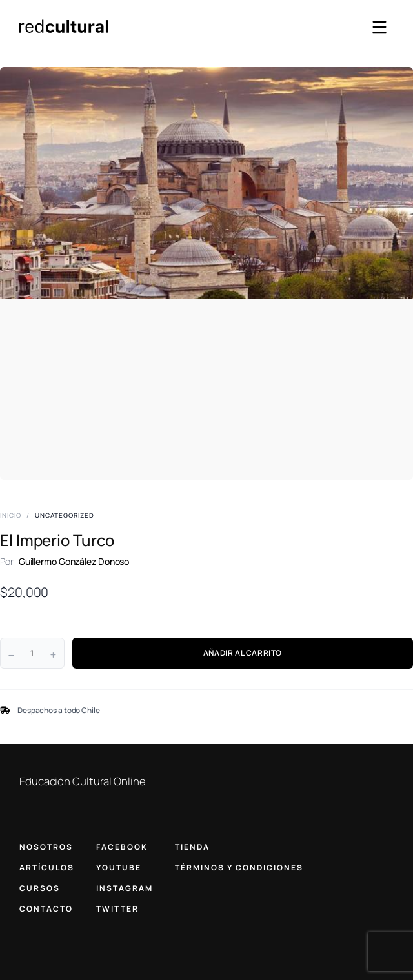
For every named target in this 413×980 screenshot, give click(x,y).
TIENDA (192, 847)
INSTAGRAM (125, 888)
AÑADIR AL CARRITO (243, 653)
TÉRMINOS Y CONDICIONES (239, 867)
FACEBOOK (122, 847)
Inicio (11, 515)
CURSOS (40, 888)
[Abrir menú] (379, 27)
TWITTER (117, 909)
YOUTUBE (119, 867)
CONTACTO (46, 909)
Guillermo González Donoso (74, 561)
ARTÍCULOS (47, 867)
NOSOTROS (46, 847)
